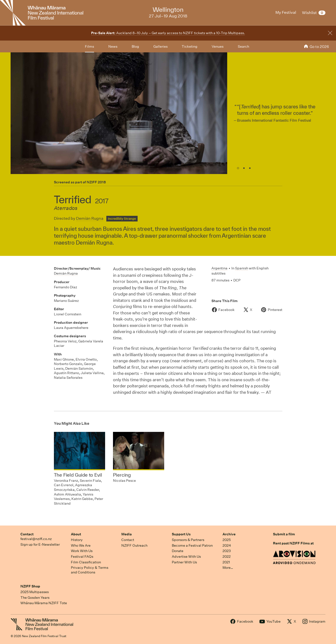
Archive (229, 534)
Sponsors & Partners (188, 540)
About (76, 534)
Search (243, 46)
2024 (227, 545)
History (77, 540)
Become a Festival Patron (192, 545)
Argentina (219, 268)
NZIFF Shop (30, 586)
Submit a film (284, 534)
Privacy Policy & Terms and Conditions (90, 570)
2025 (227, 540)
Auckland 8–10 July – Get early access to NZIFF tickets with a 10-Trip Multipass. (168, 33)
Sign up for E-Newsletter (40, 544)
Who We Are (81, 545)
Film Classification (86, 562)
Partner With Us (184, 562)
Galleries (160, 46)
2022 (227, 556)
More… (228, 568)
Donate (178, 551)
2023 (227, 551)
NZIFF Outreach (134, 545)
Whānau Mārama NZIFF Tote (44, 603)
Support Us (181, 534)
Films (89, 46)
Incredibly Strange (122, 219)
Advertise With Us (186, 556)
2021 (226, 562)
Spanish (242, 268)
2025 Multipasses (35, 592)
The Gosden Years (35, 598)
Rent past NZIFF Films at (293, 543)
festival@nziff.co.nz (36, 539)
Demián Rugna (90, 218)
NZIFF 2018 (96, 182)
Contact (27, 534)
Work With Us (82, 551)
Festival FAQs (82, 556)
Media (127, 534)
